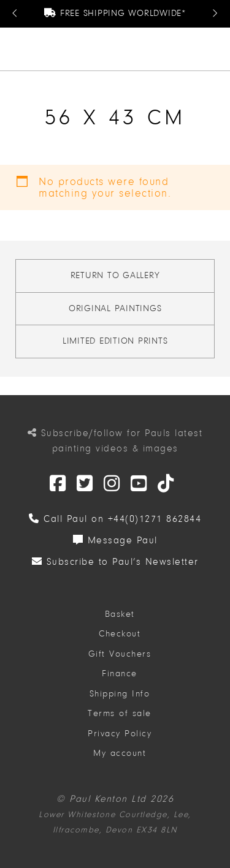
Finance (120, 674)
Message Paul (115, 540)
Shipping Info (120, 694)
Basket (120, 614)
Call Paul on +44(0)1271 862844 (115, 519)
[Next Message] (215, 14)
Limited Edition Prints (115, 341)
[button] (216, 49)
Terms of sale (120, 713)
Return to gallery (115, 275)
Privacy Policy (120, 734)
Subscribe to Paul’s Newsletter (115, 562)
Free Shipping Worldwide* (115, 13)
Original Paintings (115, 308)
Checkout (120, 634)
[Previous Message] (15, 14)
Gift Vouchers (120, 654)
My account (120, 753)
